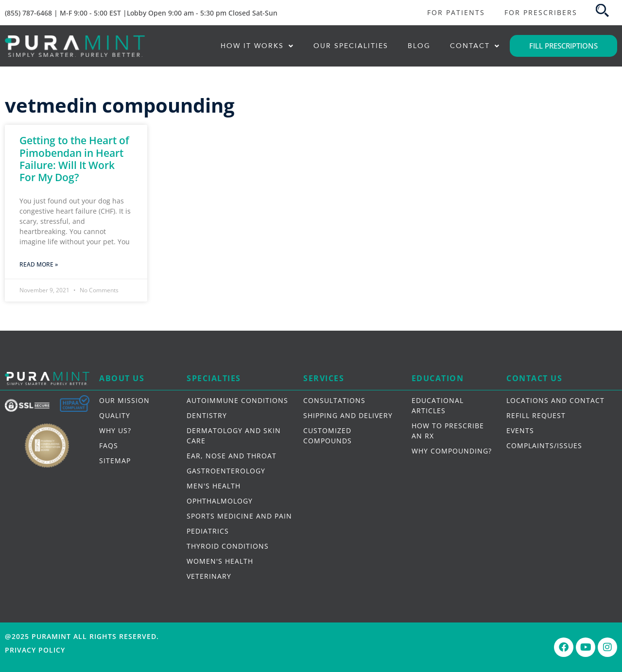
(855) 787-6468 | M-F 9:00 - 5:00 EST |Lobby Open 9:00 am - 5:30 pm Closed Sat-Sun (141, 13)
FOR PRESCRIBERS (541, 12)
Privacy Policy (35, 650)
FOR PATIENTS (456, 12)
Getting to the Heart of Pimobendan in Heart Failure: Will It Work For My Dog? (74, 159)
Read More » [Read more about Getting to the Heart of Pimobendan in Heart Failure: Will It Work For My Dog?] (39, 264)
